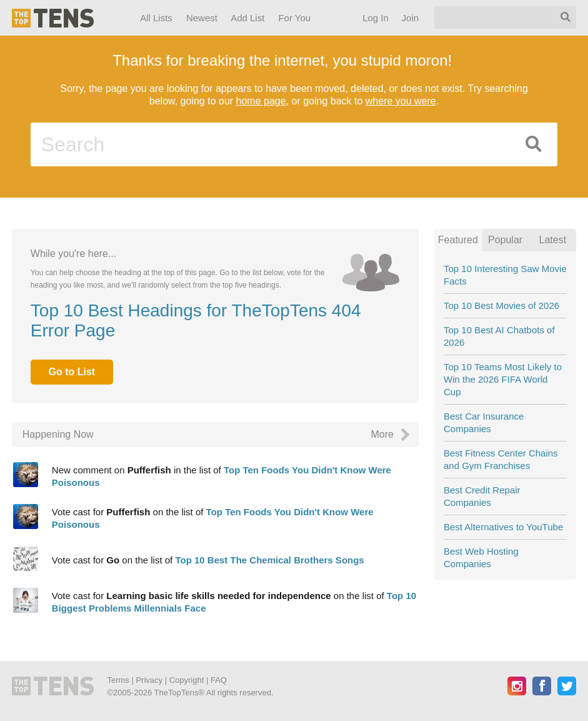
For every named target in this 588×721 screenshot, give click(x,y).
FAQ (219, 680)
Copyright (187, 680)
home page (261, 101)
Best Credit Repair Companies (482, 496)
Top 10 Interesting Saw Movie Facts (505, 275)
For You (294, 18)
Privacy (149, 680)
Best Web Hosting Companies (481, 557)
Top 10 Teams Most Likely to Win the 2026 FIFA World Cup (503, 379)
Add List (247, 18)
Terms (118, 680)
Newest (202, 18)
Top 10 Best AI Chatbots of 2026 (499, 336)
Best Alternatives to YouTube (503, 527)
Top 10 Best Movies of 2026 (501, 305)
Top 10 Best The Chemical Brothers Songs (269, 560)
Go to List (72, 372)
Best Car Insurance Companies (484, 422)
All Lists (156, 18)
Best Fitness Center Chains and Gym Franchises (501, 459)
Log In (376, 18)
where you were (401, 101)
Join (410, 18)
